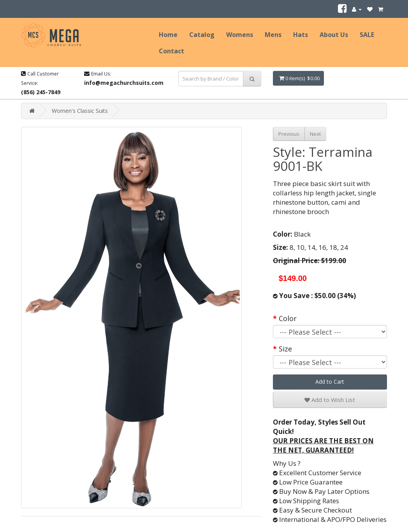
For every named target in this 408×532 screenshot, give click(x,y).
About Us (334, 35)
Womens (240, 35)
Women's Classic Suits (80, 111)
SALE (367, 35)
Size (285, 349)
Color (288, 318)
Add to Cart (330, 382)
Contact (171, 51)
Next (315, 134)
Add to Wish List (330, 400)
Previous (289, 134)
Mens (273, 35)
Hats (301, 35)
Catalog (202, 35)
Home (168, 35)
